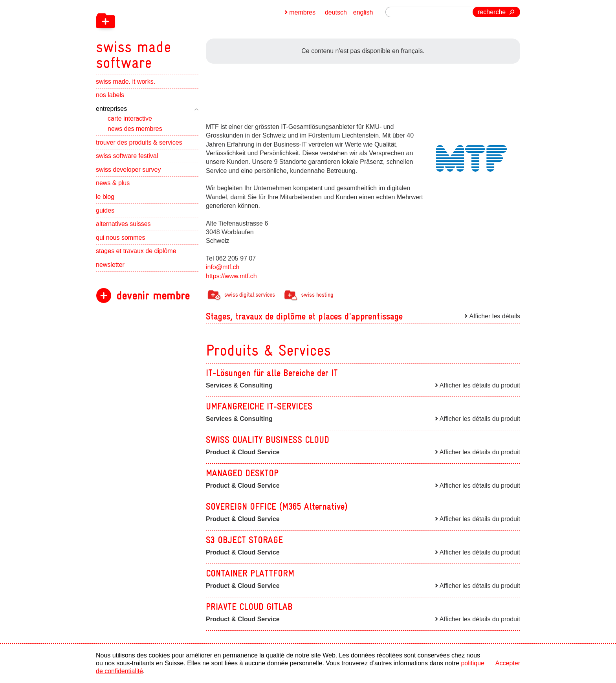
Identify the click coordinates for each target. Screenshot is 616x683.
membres (302, 12)
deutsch (336, 12)
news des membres (135, 129)
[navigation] (174, 35)
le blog (105, 197)
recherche (492, 12)
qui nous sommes (120, 238)
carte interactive (130, 119)
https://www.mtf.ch (231, 276)
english (363, 12)
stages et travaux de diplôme (136, 251)
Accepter (508, 663)
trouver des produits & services (139, 142)
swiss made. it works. (126, 82)
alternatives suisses (123, 224)
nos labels (110, 95)
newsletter (110, 265)
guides (105, 210)
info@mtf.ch (223, 267)
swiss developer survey (128, 170)
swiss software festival (127, 156)
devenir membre (153, 296)
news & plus (113, 183)
